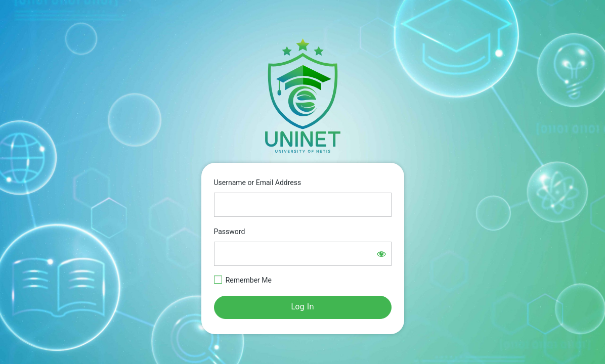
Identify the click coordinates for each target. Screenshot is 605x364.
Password (230, 232)
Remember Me (249, 280)
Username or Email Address (258, 183)
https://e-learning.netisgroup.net (303, 96)
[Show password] (381, 254)
